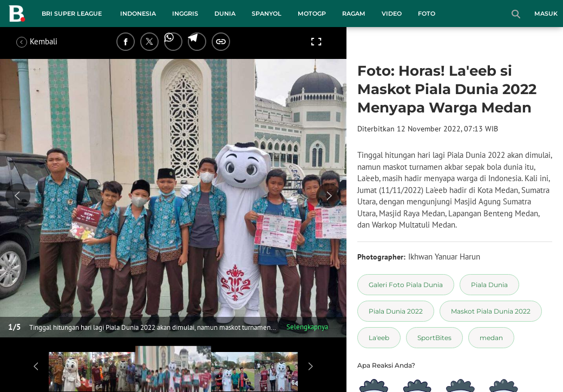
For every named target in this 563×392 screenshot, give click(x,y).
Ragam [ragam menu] (354, 14)
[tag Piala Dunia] (489, 285)
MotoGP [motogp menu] (312, 14)
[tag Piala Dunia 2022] (396, 311)
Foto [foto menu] (427, 14)
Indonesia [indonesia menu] (138, 14)
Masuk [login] (546, 14)
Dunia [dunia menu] (225, 14)
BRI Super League (72, 14)
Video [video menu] (392, 14)
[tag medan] (491, 338)
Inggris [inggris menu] (185, 14)
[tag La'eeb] (379, 338)
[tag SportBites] (434, 338)
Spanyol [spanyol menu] (267, 14)
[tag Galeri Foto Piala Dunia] (406, 285)
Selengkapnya (307, 327)
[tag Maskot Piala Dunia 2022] (491, 311)
